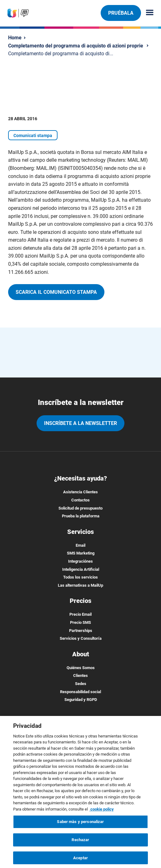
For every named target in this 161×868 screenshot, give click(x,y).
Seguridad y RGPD (81, 700)
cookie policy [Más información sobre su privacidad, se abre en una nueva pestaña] (102, 813)
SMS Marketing (81, 553)
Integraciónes (80, 561)
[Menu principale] (147, 13)
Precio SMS (80, 622)
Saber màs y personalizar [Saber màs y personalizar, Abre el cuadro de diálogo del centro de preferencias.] (80, 825)
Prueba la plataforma (81, 516)
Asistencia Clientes (80, 492)
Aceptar (80, 861)
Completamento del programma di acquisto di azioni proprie (76, 46)
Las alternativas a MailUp (80, 585)
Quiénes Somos (81, 668)
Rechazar (80, 843)
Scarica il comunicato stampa (56, 292)
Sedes (81, 684)
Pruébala (121, 13)
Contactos (80, 500)
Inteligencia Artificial (81, 569)
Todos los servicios (80, 577)
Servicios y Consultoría (81, 638)
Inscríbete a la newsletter (80, 423)
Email (80, 545)
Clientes (80, 676)
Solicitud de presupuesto (80, 508)
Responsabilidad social (80, 692)
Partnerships (81, 631)
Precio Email (80, 614)
